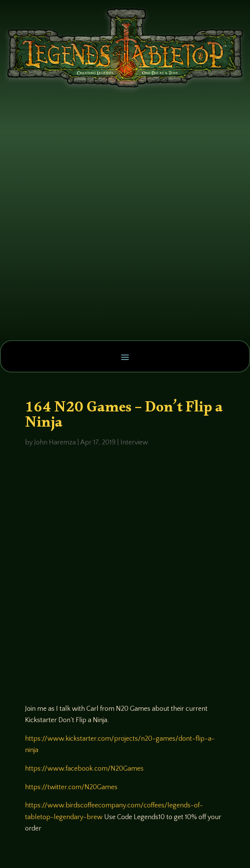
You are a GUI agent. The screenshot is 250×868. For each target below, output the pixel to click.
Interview (134, 443)
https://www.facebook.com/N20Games (84, 769)
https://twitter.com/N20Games (71, 787)
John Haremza (55, 443)
